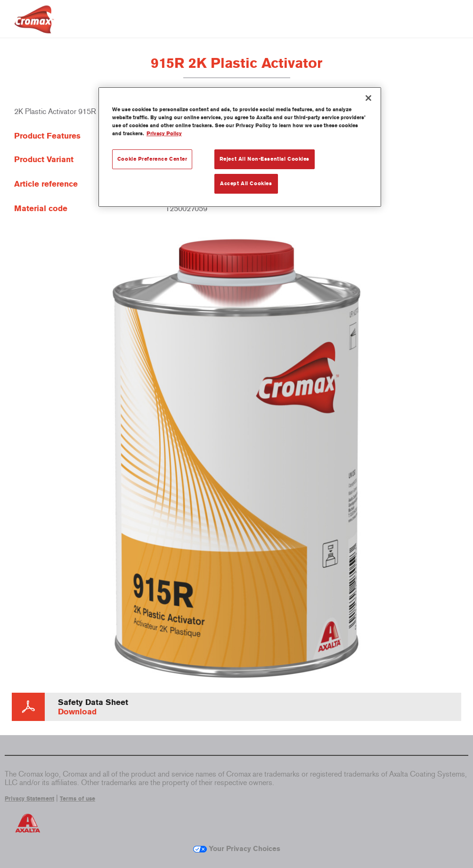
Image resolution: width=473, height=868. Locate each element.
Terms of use (77, 799)
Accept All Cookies (246, 183)
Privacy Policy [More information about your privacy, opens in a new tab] (164, 133)
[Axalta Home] (34, 27)
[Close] (368, 98)
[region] (240, 147)
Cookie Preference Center (152, 159)
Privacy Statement (29, 799)
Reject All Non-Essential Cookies (265, 159)
